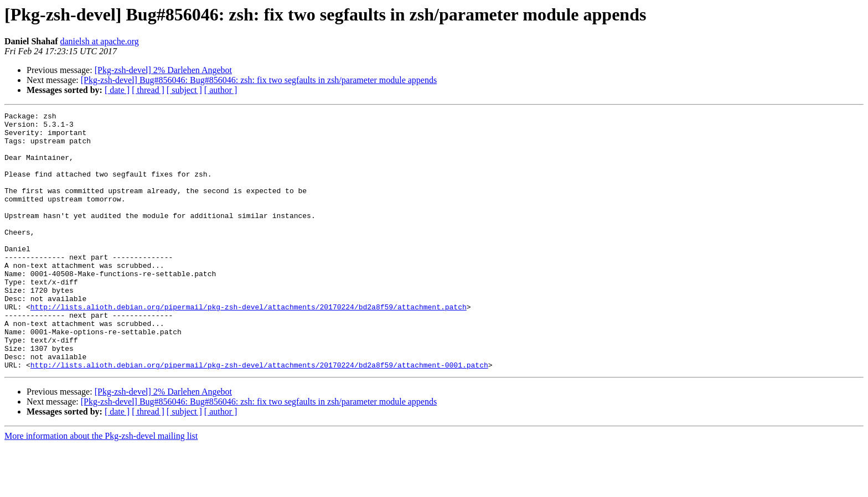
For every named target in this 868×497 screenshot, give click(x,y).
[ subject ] (184, 90)
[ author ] (221, 90)
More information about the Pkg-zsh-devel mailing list (101, 487)
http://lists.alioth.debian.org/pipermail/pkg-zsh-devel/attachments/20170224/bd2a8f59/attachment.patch (249, 346)
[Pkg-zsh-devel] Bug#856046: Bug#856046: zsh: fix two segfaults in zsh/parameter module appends (259, 80)
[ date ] (117, 90)
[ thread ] (148, 90)
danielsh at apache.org (99, 41)
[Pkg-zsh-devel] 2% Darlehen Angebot (163, 70)
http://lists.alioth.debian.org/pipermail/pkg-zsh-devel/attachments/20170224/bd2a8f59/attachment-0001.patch (259, 416)
